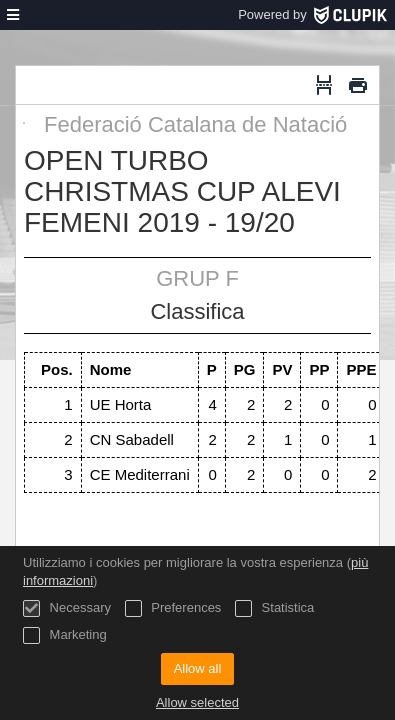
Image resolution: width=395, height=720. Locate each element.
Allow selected (197, 702)
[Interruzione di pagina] (324, 85)
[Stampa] (358, 85)
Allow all (198, 668)
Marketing (65, 635)
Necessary (67, 608)
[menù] (13, 15)
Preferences (173, 608)
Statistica (274, 608)
